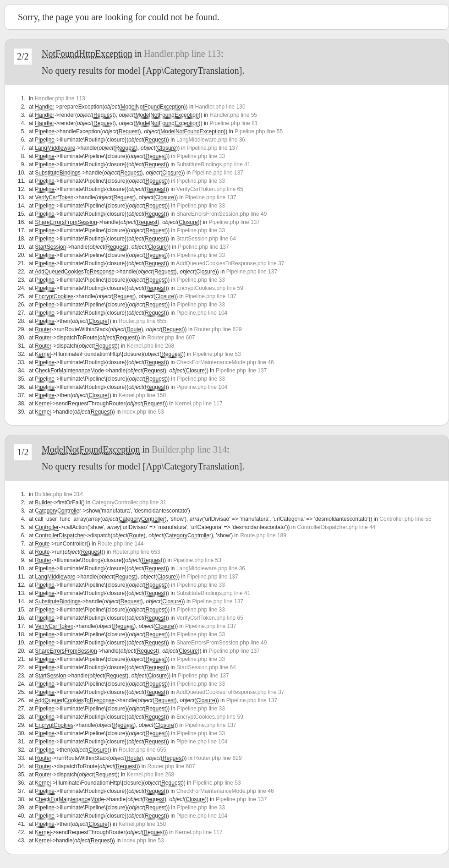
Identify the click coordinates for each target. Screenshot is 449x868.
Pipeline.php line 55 (259, 131)
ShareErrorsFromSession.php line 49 (222, 214)
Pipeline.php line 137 (212, 148)
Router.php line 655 (142, 321)
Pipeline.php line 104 (202, 313)
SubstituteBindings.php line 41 (213, 164)
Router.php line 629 (218, 329)
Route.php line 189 (263, 535)
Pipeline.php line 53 (217, 354)
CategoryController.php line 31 (129, 502)
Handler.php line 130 (220, 107)
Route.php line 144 (121, 544)
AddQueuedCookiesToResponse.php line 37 (230, 263)
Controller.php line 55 (405, 519)
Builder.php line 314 (189, 449)
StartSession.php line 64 (206, 239)
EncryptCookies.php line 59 (210, 288)
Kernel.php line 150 (142, 395)
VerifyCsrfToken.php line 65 (210, 189)
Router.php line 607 (171, 338)
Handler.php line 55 (233, 115)
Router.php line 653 (136, 552)
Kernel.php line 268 (151, 346)
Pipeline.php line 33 (201, 156)
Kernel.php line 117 (199, 404)
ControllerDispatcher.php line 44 (337, 527)
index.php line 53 (143, 412)
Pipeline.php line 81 (234, 123)
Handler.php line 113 (182, 54)
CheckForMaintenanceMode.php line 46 (225, 362)
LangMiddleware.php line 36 (211, 140)
